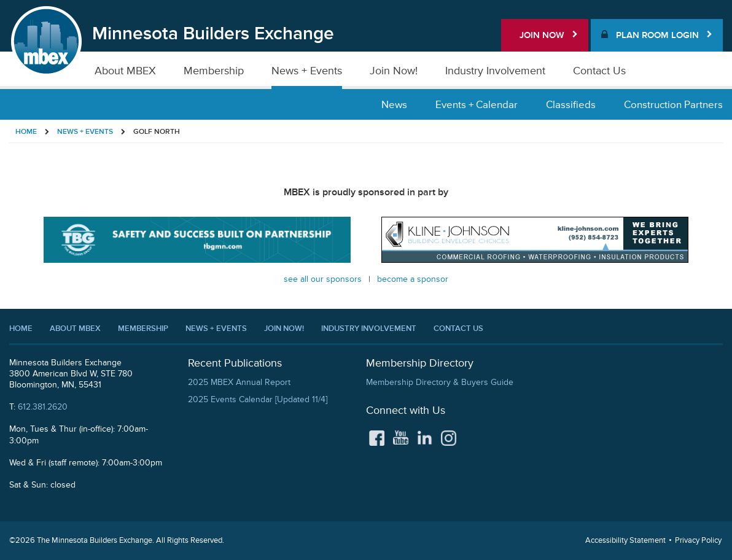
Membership (214, 71)
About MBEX (125, 71)
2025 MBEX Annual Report (239, 382)
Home (26, 132)
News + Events (307, 71)
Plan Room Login (657, 35)
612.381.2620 (43, 407)
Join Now (549, 35)
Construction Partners (673, 105)
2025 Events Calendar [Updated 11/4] (258, 399)
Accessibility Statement (625, 541)
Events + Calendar (477, 105)
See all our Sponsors (323, 279)
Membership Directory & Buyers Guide (440, 382)
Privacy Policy (698, 541)
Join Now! (394, 71)
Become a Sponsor (413, 279)
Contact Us (599, 71)
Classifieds (571, 105)
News (394, 105)
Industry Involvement (495, 71)
